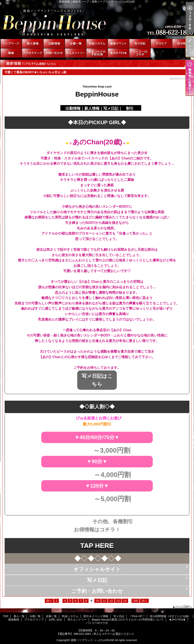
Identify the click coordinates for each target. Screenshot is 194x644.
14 (125, 601)
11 (104, 601)
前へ (49, 601)
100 (136, 601)
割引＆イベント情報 (118, 44)
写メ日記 (140, 44)
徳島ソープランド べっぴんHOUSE (93, 640)
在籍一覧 (76, 44)
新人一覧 (33, 44)
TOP (11, 44)
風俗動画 (11, 53)
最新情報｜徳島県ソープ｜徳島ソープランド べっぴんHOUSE (97, 21)
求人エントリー (76, 53)
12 (111, 601)
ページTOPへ (184, 607)
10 (97, 601)
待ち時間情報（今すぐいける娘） (183, 44)
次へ (144, 601)
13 (118, 601)
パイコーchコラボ (140, 53)
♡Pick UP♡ (161, 44)
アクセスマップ (33, 53)
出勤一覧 (54, 44)
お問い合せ (54, 53)
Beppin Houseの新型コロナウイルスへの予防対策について (97, 53)
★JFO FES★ (118, 53)
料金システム (97, 44)
